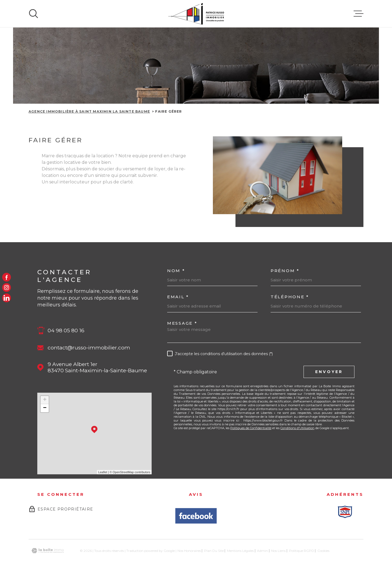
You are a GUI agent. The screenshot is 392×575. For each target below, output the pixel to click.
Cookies (323, 551)
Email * (178, 297)
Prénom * (285, 271)
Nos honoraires (189, 551)
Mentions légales (240, 551)
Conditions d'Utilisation (297, 428)
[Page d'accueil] (196, 14)
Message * (182, 323)
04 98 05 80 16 (66, 330)
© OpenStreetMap (122, 472)
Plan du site (214, 551)
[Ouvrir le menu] (359, 14)
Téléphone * (290, 297)
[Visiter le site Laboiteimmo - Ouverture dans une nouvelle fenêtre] (48, 551)
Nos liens (278, 551)
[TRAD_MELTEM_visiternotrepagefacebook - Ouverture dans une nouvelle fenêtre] (7, 277)
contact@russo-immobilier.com (89, 348)
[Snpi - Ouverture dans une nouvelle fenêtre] (345, 512)
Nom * (176, 271)
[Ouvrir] (33, 14)
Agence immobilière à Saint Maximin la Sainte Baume (89, 111)
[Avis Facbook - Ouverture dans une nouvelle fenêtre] (196, 516)
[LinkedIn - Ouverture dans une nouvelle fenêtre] (7, 298)
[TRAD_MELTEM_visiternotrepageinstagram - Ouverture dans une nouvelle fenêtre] (7, 288)
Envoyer (329, 372)
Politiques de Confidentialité (251, 428)
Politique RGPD (302, 551)
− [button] (45, 408)
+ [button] (45, 400)
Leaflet (103, 472)
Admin (262, 551)
